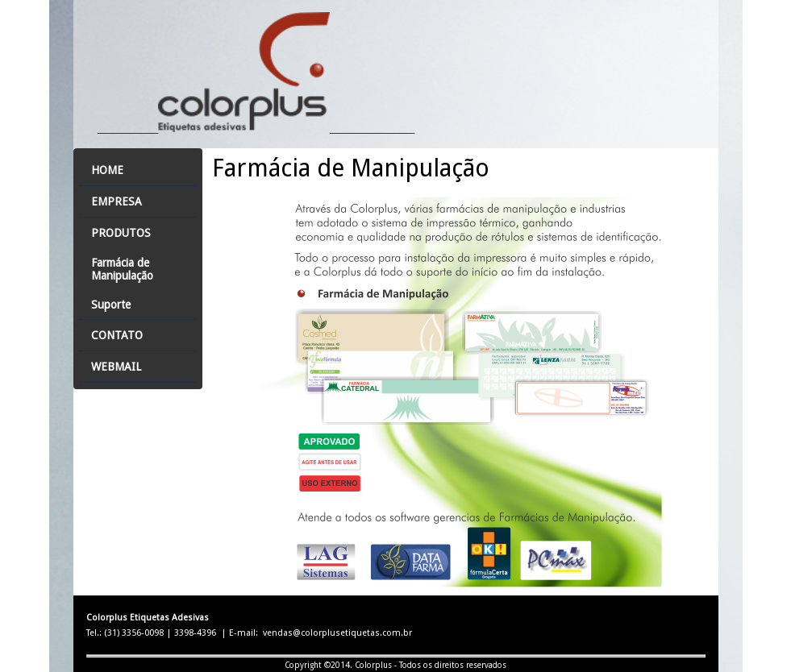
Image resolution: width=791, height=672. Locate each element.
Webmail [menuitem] (116, 367)
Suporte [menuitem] (111, 305)
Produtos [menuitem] (121, 233)
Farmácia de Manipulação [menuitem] (122, 269)
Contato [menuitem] (117, 335)
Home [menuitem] (107, 170)
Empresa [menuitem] (117, 201)
